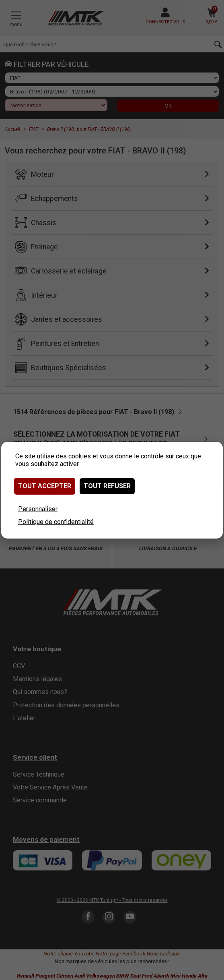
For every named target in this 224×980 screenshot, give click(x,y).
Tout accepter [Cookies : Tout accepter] (45, 486)
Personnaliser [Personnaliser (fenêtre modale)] (38, 509)
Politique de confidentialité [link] (56, 522)
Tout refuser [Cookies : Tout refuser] (107, 486)
